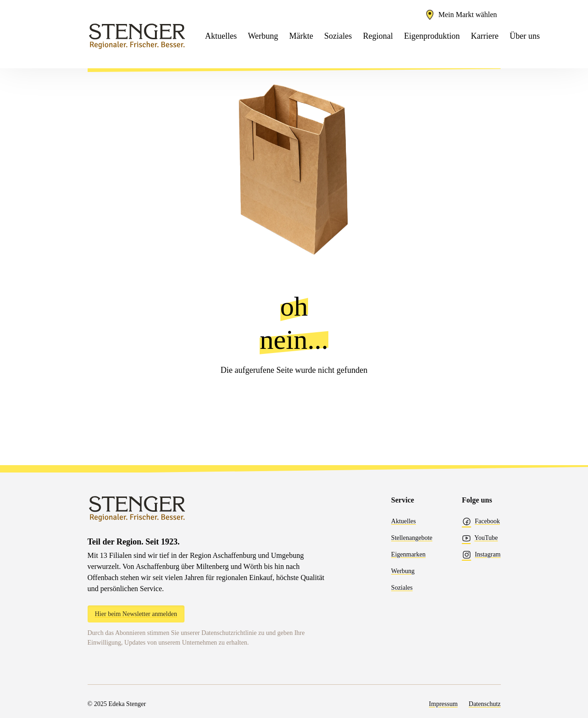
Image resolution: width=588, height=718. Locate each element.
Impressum (443, 704)
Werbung (403, 571)
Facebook (481, 521)
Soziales (402, 588)
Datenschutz (484, 704)
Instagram (481, 555)
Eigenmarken (408, 554)
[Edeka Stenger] (137, 36)
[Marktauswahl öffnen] (460, 15)
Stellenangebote (412, 538)
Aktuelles (404, 521)
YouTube (480, 538)
